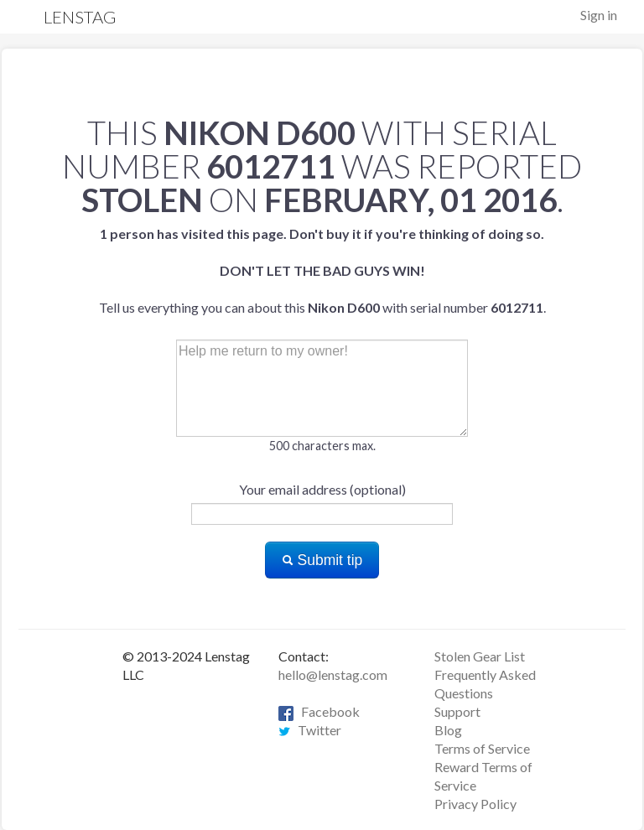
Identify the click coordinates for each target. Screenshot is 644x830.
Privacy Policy (475, 804)
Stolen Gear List (480, 656)
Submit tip (322, 560)
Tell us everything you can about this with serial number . (322, 270)
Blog (448, 730)
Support (457, 711)
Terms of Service (482, 748)
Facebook (319, 711)
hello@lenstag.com (333, 674)
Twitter (310, 730)
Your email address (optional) (322, 489)
